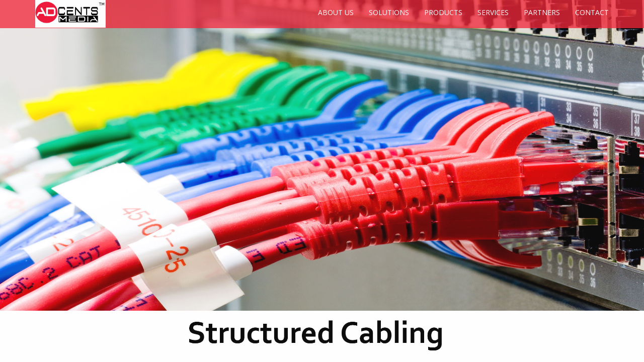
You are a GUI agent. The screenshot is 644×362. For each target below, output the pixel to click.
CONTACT (592, 12)
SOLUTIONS (389, 12)
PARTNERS (542, 12)
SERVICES (493, 12)
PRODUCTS (443, 12)
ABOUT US (336, 12)
